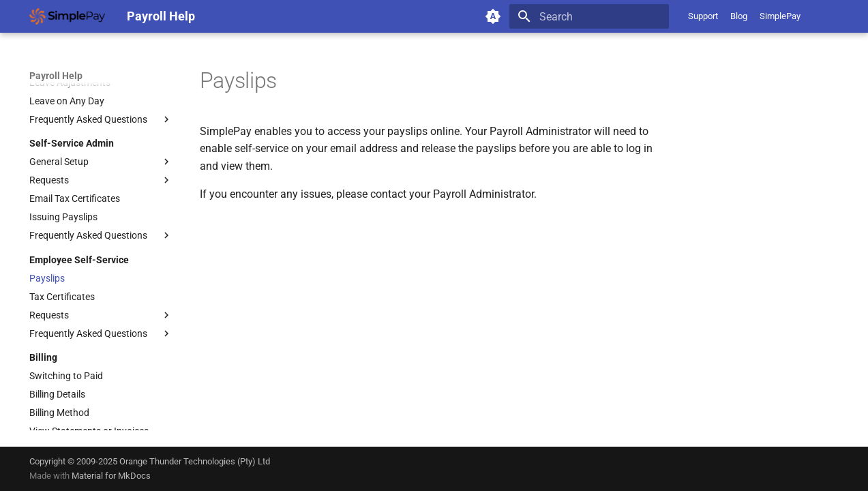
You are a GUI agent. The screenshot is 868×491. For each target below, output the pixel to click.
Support (703, 16)
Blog (739, 16)
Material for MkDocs (111, 476)
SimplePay (780, 16)
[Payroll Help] (67, 16)
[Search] (589, 16)
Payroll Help (56, 76)
